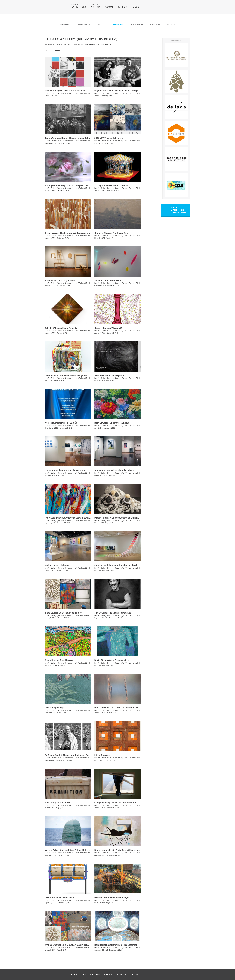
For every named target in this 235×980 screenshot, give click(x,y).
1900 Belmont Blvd (82, 520)
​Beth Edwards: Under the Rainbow (112, 423)
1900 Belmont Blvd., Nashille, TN (97, 44)
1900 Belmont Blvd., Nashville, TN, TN (90, 948)
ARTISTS (96, 7)
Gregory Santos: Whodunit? (108, 328)
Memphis (65, 24)
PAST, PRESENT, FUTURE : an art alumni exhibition (120, 708)
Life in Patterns (102, 755)
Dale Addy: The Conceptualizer (60, 897)
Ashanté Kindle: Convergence (109, 375)
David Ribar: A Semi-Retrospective (112, 660)
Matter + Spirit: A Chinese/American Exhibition (118, 518)
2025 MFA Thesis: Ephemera (109, 138)
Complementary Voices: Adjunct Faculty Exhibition (120, 803)
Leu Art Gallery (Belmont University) (59, 93)
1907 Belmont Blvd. (82, 93)
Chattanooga (137, 24)
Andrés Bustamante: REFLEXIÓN (61, 423)
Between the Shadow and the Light (112, 897)
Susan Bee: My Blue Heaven (59, 660)
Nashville (118, 24)
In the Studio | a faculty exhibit (60, 280)
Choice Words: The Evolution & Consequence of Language (74, 233)
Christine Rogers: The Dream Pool (112, 233)
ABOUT (109, 7)
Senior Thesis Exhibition (57, 565)
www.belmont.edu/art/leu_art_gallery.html (63, 44)
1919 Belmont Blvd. (132, 141)
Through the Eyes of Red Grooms (111, 185)
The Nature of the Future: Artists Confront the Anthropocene (75, 470)
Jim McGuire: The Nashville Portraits (113, 613)
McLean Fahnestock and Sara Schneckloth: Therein (70, 850)
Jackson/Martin (83, 24)
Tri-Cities (171, 24)
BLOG (136, 7)
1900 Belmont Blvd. (82, 188)
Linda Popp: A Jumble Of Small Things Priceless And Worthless (76, 375)
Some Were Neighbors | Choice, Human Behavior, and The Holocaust (79, 138)
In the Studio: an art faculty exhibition (63, 613)
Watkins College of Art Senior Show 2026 (65, 91)
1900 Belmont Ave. (82, 615)
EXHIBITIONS (79, 7)
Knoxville (155, 24)
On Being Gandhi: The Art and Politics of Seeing (69, 755)
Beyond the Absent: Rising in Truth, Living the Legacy (121, 91)
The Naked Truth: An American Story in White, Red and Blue (74, 518)
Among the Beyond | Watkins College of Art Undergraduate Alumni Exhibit (81, 185)
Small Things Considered (57, 803)
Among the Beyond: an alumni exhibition (115, 470)
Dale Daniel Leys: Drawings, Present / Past (116, 945)
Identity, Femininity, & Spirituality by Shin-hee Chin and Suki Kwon (128, 565)
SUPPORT (123, 7)
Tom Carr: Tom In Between (108, 280)
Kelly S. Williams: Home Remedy (61, 328)
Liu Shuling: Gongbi (55, 708)
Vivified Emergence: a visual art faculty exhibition (69, 945)
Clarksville (101, 24)
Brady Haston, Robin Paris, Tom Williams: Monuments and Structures (129, 850)
